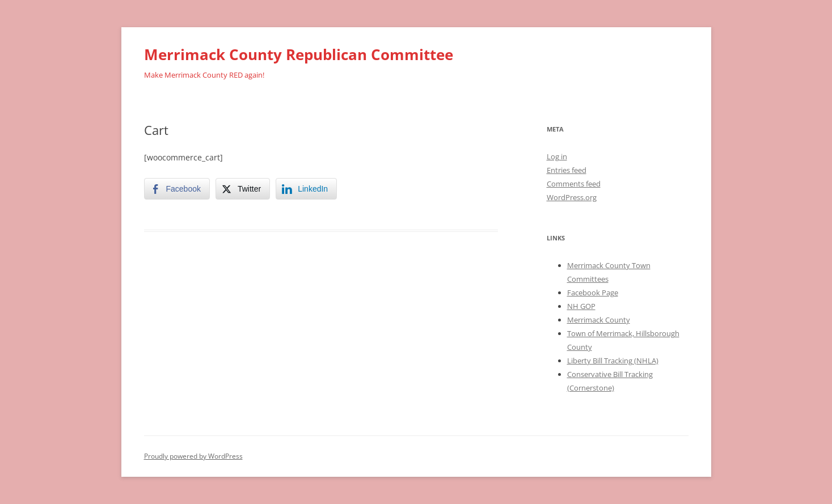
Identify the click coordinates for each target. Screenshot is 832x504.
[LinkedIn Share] (306, 189)
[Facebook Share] (177, 189)
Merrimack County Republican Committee (299, 54)
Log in (557, 156)
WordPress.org (572, 197)
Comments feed (574, 184)
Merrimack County (599, 320)
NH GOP (581, 306)
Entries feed (567, 170)
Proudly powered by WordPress (193, 456)
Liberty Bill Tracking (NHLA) (613, 361)
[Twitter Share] (243, 189)
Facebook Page (593, 293)
